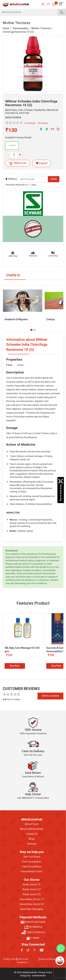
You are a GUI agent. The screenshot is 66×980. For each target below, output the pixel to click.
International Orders (32, 872)
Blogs (32, 839)
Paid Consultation (32, 867)
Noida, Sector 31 (32, 885)
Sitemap (32, 844)
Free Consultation (32, 862)
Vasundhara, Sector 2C (32, 904)
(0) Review (43, 123)
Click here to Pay (61, 490)
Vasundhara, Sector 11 (32, 899)
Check (54, 179)
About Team (32, 824)
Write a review (50, 696)
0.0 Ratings (30, 123)
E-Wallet (33, 938)
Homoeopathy (21, 28)
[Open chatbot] (60, 961)
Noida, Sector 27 (32, 890)
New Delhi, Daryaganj (32, 909)
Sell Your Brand (32, 857)
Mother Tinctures (41, 28)
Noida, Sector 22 (32, 894)
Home (6, 28)
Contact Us (32, 834)
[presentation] (6, 643)
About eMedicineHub (32, 829)
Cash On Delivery (33, 932)
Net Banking (33, 927)
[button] (32, 330)
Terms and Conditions (23, 961)
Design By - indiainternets (33, 976)
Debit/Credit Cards (33, 922)
